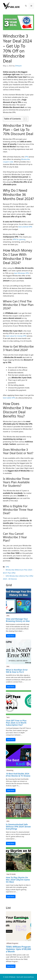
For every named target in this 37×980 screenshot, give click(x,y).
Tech (8, 717)
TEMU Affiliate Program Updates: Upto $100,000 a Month (18, 949)
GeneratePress (29, 977)
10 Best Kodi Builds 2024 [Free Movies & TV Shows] (18, 775)
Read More (11, 636)
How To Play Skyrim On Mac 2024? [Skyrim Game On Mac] (18, 880)
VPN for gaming (19, 239)
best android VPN (25, 227)
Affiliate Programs (12, 943)
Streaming (10, 770)
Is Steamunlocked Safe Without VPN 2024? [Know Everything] (18, 827)
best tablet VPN (9, 398)
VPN (26, 157)
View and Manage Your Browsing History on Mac (18, 620)
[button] (26, 6)
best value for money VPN (16, 336)
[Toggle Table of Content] (24, 119)
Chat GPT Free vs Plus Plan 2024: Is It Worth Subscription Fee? (16, 723)
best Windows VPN (21, 273)
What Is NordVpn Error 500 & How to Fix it (17, 671)
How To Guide (11, 874)
